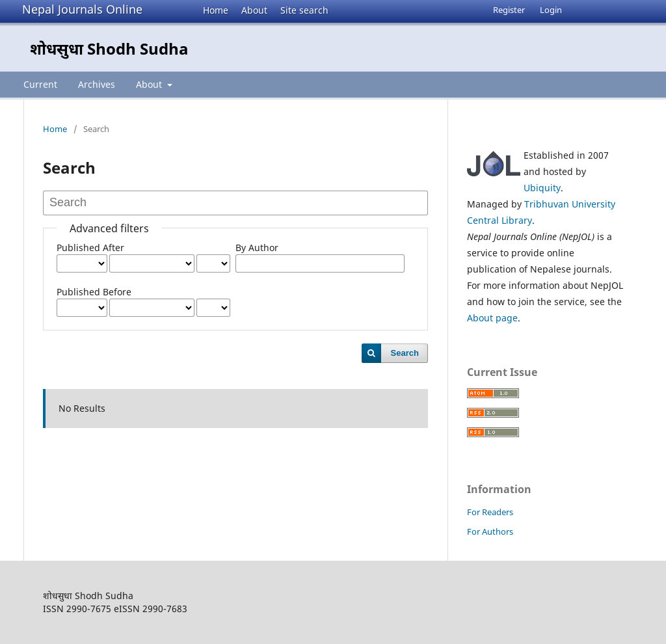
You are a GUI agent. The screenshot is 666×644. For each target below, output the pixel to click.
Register (509, 10)
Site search (304, 10)
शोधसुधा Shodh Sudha (109, 48)
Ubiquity (542, 188)
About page (492, 318)
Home (216, 10)
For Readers (490, 512)
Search (405, 353)
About (254, 10)
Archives (97, 84)
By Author (257, 248)
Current (40, 84)
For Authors (490, 531)
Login (551, 10)
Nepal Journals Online (82, 9)
